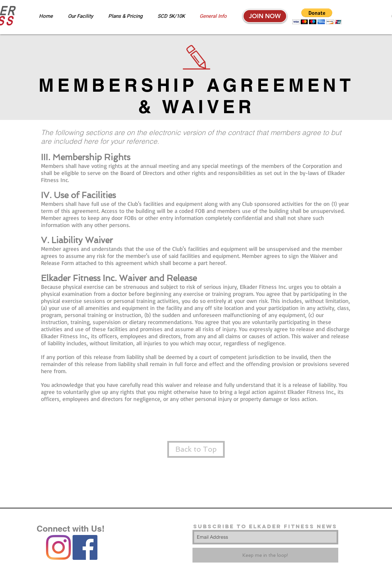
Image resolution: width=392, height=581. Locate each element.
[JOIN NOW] (265, 16)
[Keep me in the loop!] (265, 555)
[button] (317, 16)
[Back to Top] (196, 449)
